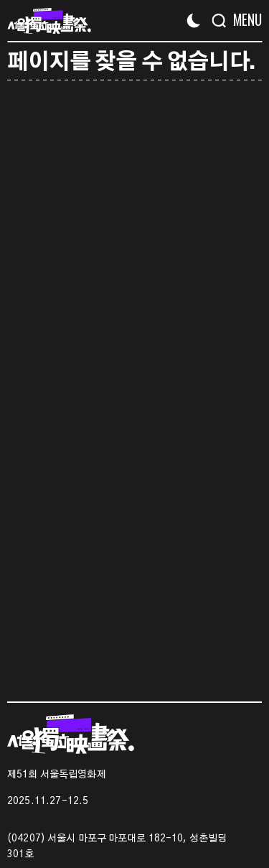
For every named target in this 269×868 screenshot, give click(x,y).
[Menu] (242, 20)
